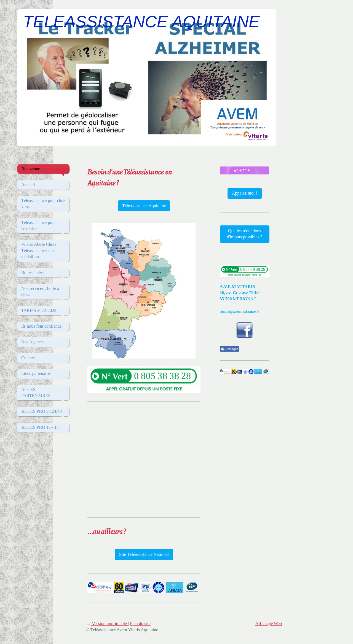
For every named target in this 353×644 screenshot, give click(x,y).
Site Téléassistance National (144, 554)
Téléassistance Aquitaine (144, 206)
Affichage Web (269, 623)
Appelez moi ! (245, 193)
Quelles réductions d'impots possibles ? (245, 234)
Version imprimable (107, 623)
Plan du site (140, 623)
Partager (229, 349)
